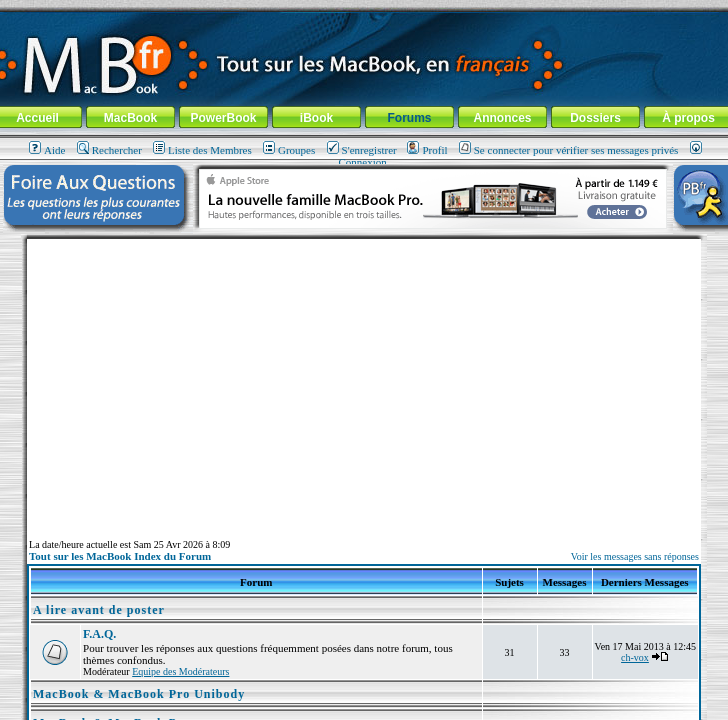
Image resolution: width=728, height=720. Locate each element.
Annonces (502, 118)
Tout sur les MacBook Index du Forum (120, 556)
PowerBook (223, 118)
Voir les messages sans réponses (635, 556)
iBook (316, 118)
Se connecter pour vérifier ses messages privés (569, 150)
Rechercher (109, 150)
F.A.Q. (99, 634)
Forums (409, 118)
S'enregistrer (362, 150)
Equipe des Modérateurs (180, 671)
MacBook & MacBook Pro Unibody (139, 694)
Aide (47, 150)
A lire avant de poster (99, 610)
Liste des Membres (202, 150)
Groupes (289, 150)
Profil (427, 150)
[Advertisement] (364, 379)
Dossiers (595, 118)
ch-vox (635, 657)
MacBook (130, 118)
